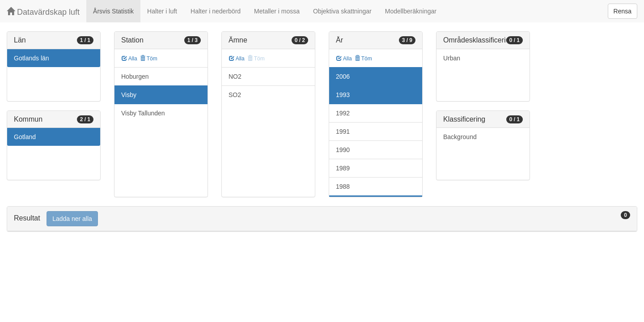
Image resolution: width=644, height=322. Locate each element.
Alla (129, 59)
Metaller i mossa (277, 11)
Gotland (25, 137)
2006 (343, 76)
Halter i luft (162, 11)
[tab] (322, 219)
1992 (343, 113)
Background (460, 137)
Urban (452, 58)
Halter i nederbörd (216, 11)
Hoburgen (135, 76)
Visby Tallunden (143, 113)
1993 (343, 95)
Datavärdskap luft (43, 12)
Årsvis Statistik (113, 11)
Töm (149, 59)
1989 (343, 168)
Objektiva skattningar (342, 11)
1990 (343, 150)
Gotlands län (32, 58)
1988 (343, 186)
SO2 (235, 95)
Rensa (623, 11)
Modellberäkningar (411, 11)
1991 (343, 131)
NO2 (235, 76)
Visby (129, 95)
